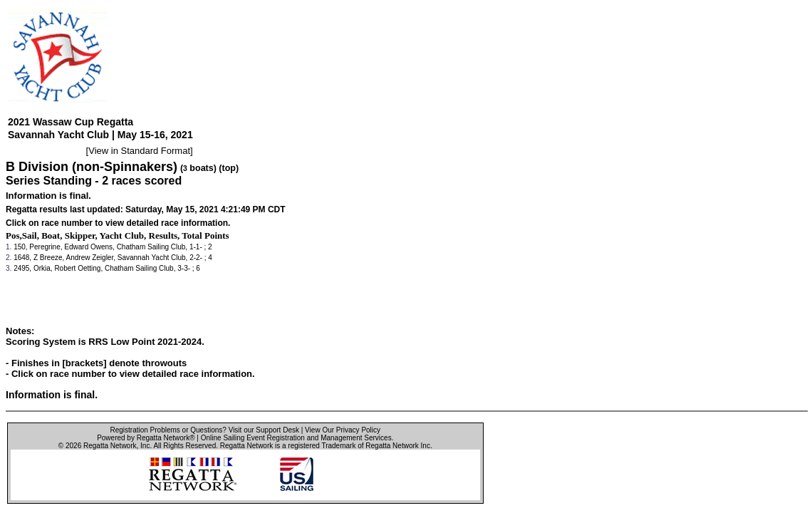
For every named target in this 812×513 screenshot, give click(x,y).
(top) (229, 168)
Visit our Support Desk (264, 430)
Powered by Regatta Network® (146, 438)
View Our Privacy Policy (343, 430)
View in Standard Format (139, 151)
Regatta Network (110, 446)
